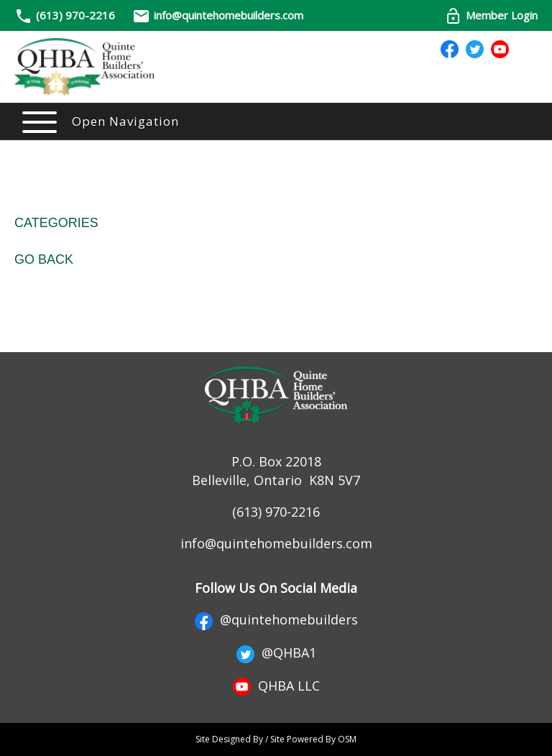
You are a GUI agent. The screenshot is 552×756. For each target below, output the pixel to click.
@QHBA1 (276, 653)
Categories (56, 223)
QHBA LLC (276, 686)
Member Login (491, 15)
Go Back (44, 259)
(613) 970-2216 (75, 15)
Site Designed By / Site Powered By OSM (276, 739)
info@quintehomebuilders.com (218, 15)
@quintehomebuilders (276, 619)
